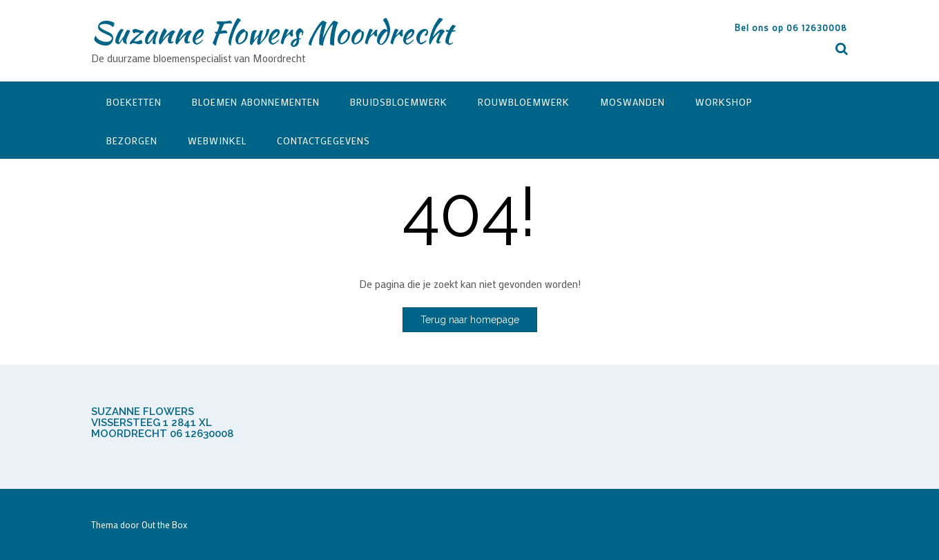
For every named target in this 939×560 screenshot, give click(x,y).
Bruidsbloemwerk (399, 102)
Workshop (724, 102)
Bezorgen (132, 141)
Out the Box (164, 524)
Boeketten (134, 102)
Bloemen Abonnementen (256, 102)
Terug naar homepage (470, 320)
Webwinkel (217, 141)
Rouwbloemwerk (524, 102)
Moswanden (632, 102)
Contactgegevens (323, 141)
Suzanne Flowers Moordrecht (272, 32)
